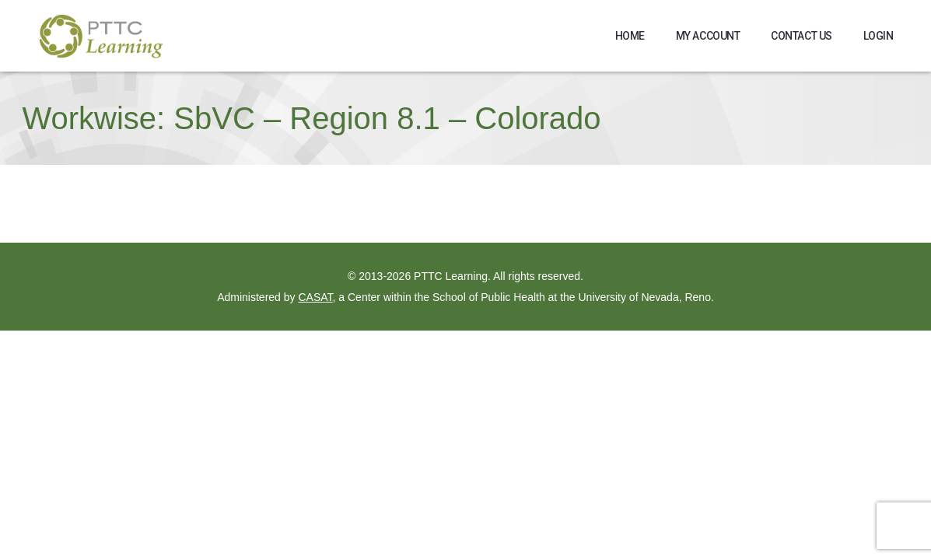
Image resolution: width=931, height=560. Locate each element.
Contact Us (801, 36)
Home (630, 36)
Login (878, 36)
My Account (708, 36)
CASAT (315, 297)
